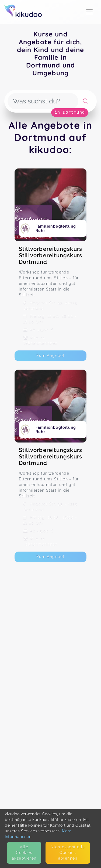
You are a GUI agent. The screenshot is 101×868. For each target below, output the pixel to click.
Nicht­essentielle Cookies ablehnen (68, 853)
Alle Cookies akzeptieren (24, 853)
